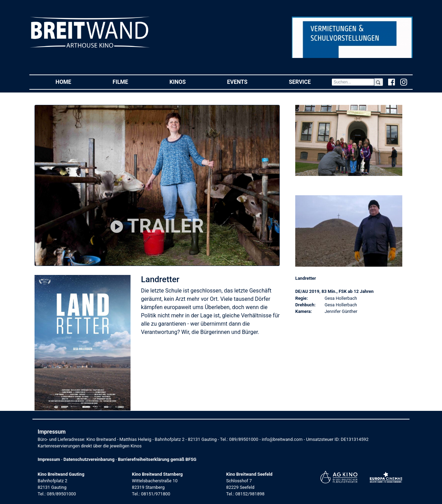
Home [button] (74, 82)
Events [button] (248, 82)
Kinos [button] (188, 82)
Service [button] (310, 82)
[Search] (353, 82)
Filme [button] (131, 82)
